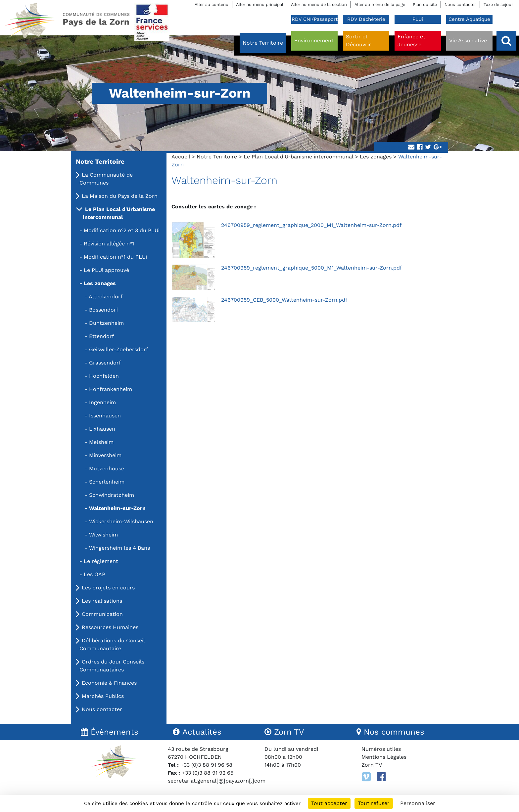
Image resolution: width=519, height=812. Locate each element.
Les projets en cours (108, 588)
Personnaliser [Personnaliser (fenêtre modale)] (418, 803)
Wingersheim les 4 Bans (119, 548)
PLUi (418, 19)
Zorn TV (372, 765)
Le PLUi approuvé (106, 270)
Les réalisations (102, 601)
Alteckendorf (106, 297)
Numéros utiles (381, 749)
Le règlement (101, 561)
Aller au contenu (212, 4)
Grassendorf (105, 363)
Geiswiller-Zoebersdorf (118, 349)
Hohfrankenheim (111, 389)
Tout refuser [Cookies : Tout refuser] (374, 803)
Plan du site (425, 4)
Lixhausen (102, 429)
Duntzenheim (106, 323)
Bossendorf (104, 310)
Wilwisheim (103, 535)
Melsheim (101, 442)
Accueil (181, 157)
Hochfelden (104, 376)
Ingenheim (102, 402)
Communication (102, 614)
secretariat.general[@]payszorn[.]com (217, 781)
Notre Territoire (217, 157)
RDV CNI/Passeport (315, 19)
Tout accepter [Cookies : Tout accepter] (329, 803)
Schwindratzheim (112, 495)
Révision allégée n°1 (109, 244)
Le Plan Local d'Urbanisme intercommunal (298, 157)
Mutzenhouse (107, 469)
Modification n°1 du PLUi (115, 257)
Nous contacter (460, 4)
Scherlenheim (107, 482)
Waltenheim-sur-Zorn (117, 508)
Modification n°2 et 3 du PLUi (122, 230)
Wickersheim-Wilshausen (121, 521)
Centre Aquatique (469, 19)
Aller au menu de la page (380, 4)
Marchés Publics (103, 696)
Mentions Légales (384, 757)
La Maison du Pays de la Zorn (120, 196)
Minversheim (105, 455)
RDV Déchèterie (366, 19)
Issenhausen (105, 416)
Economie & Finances (109, 683)
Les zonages (376, 157)
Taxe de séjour (498, 4)
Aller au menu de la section (319, 4)
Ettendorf (101, 336)
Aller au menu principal (260, 4)
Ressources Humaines (110, 627)
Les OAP (94, 574)
